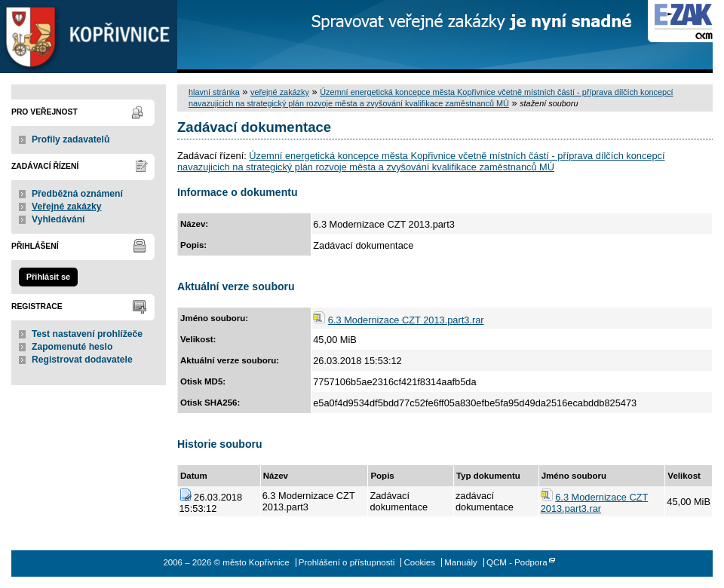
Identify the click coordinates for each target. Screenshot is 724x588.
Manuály (461, 562)
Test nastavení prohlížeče (87, 334)
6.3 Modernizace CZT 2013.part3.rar (406, 320)
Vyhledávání (58, 219)
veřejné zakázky (280, 92)
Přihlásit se (48, 277)
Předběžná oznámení (77, 194)
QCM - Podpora (517, 562)
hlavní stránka (214, 92)
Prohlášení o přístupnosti (347, 562)
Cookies (419, 562)
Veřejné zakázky (67, 207)
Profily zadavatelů (71, 139)
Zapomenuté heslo (72, 347)
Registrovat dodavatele (82, 360)
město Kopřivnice (89, 37)
